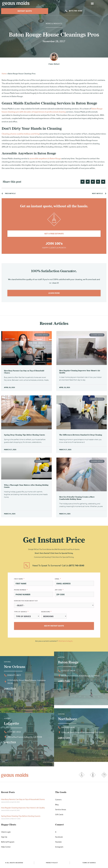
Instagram (59, 848)
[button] (102, 3)
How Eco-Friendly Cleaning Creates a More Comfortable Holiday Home (77, 499)
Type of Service (20, 613)
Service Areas (61, 811)
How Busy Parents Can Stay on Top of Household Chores (23, 800)
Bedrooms (46, 613)
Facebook (59, 838)
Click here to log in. (65, 642)
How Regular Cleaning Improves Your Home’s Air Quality (23, 809)
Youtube (58, 843)
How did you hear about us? (26, 602)
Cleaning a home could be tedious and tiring (21, 135)
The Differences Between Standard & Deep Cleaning (81, 436)
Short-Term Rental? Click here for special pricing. (54, 554)
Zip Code (58, 591)
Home (4, 75)
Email (57, 580)
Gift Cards (59, 816)
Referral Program (8, 843)
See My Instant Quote (54, 627)
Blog (57, 806)
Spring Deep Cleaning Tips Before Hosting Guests (24, 436)
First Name (18, 580)
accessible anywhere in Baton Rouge (45, 160)
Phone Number (20, 591)
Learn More (10, 689)
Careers (58, 801)
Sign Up (4, 838)
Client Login (6, 833)
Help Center (6, 848)
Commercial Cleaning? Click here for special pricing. (54, 558)
